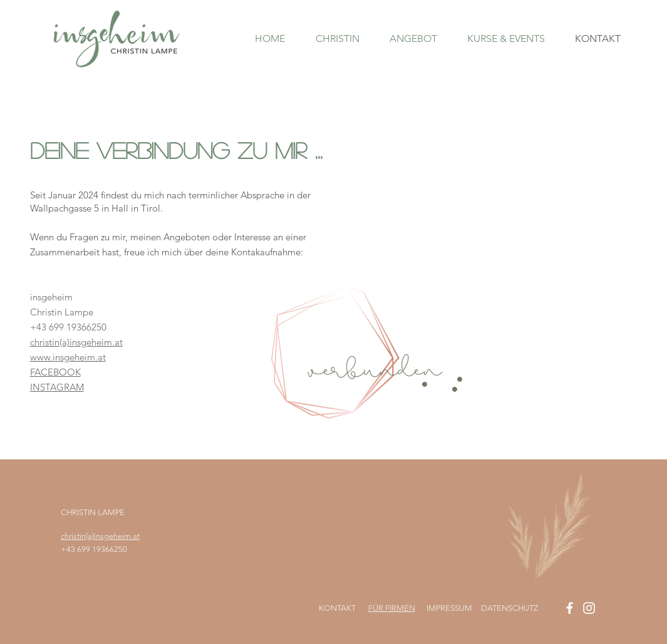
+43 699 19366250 (94, 549)
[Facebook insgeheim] (570, 608)
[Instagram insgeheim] (589, 608)
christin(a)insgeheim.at (100, 536)
